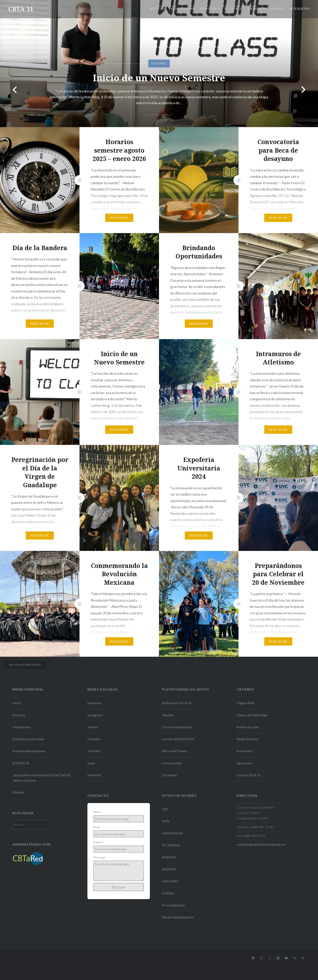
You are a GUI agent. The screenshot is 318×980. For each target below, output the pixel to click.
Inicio (17, 703)
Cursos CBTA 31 (249, 775)
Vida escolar (183, 9)
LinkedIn (94, 739)
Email (97, 827)
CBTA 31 (21, 9)
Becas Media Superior (178, 917)
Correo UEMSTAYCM (178, 739)
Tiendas (255, 9)
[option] (159, 64)
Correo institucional (177, 727)
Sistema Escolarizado (28, 739)
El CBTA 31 (234, 9)
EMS (166, 821)
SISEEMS (169, 857)
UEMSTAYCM (172, 833)
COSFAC (168, 893)
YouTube (94, 751)
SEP (165, 809)
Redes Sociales (247, 739)
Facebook (95, 703)
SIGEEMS (169, 869)
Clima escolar (172, 763)
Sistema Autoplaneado (29, 751)
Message (99, 857)
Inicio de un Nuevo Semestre (159, 78)
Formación (244, 751)
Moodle (277, 9)
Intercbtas (300, 9)
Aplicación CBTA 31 (177, 703)
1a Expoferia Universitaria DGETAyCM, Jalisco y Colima (42, 778)
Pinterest (94, 775)
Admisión (208, 9)
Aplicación (245, 763)
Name (97, 812)
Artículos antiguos (25, 665)
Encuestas (169, 775)
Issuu (91, 763)
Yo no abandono (174, 905)
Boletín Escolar (248, 727)
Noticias (158, 9)
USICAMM (170, 881)
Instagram (95, 715)
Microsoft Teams (175, 751)
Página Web (245, 703)
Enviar (119, 887)
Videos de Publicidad (252, 715)
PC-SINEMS (171, 845)
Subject (98, 842)
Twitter (93, 727)
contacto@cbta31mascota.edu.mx (261, 844)
